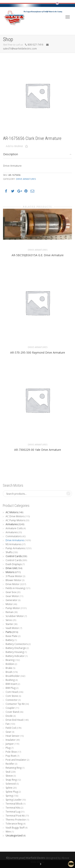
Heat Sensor (12, 736)
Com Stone (12, 696)
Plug (8, 748)
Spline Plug (12, 792)
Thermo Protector (16, 820)
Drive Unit (11, 568)
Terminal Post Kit (15, 816)
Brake (9, 668)
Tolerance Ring (14, 824)
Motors (10, 572)
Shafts (9, 552)
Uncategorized (14, 836)
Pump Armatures (15, 548)
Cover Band (12, 712)
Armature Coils (14, 528)
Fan (8, 724)
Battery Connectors (17, 644)
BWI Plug (10, 688)
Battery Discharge (16, 648)
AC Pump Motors (15, 520)
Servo (9, 620)
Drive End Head (14, 720)
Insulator (11, 740)
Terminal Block (14, 804)
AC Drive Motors (15, 516)
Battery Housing (15, 652)
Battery (10, 640)
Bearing (10, 660)
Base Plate (11, 636)
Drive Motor (12, 584)
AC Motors (12, 512)
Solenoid (11, 784)
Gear (8, 732)
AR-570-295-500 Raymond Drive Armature (38, 354)
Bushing (10, 680)
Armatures (12, 524)
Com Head (12, 692)
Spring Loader (14, 800)
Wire (8, 832)
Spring (9, 796)
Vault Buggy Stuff (15, 828)
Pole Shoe (11, 752)
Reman (9, 612)
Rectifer (10, 764)
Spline (9, 788)
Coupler (10, 708)
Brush (9, 672)
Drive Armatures (26, 179)
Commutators (13, 536)
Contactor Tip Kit (15, 704)
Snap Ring (11, 780)
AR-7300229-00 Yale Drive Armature (37, 451)
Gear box (11, 592)
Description (11, 154)
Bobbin (10, 664)
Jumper (10, 744)
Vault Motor (12, 628)
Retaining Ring (13, 768)
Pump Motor (13, 608)
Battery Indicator (15, 656)
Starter (9, 624)
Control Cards (14, 556)
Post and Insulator (16, 760)
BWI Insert (11, 684)
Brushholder (13, 676)
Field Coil (11, 728)
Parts (8, 632)
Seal (8, 772)
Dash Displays (14, 564)
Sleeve (9, 776)
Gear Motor (12, 596)
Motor (9, 604)
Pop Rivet (11, 756)
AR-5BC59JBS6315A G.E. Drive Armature (37, 256)
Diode (9, 716)
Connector (12, 700)
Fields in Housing (15, 588)
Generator (11, 600)
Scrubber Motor (15, 616)
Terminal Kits (13, 808)
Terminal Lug (13, 812)
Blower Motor (13, 580)
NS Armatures (13, 544)
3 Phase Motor (14, 576)
